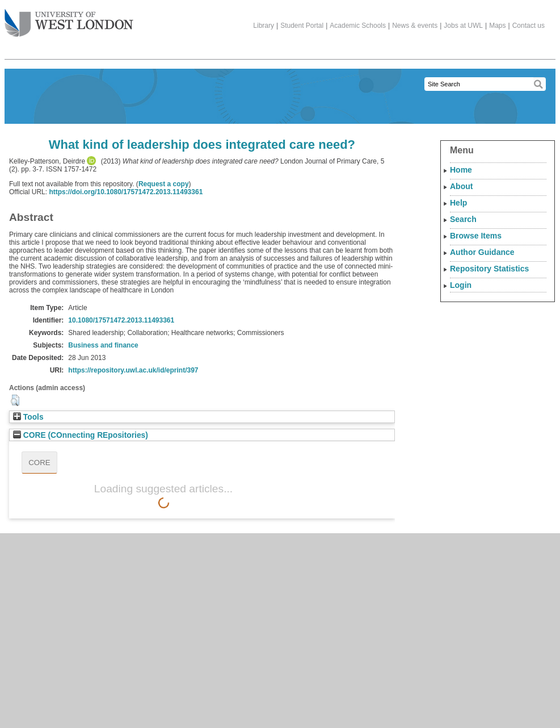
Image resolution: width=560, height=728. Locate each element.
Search (463, 219)
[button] (15, 400)
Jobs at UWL (463, 26)
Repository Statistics (489, 269)
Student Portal (302, 26)
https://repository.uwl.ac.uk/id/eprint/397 (133, 370)
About (461, 186)
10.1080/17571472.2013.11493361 (121, 320)
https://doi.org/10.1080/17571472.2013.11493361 (126, 192)
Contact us (529, 26)
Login (461, 285)
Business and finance (103, 345)
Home (461, 170)
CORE (39, 463)
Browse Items (476, 236)
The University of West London (69, 19)
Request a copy (164, 184)
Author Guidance (482, 252)
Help (458, 203)
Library (264, 26)
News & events (415, 26)
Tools (28, 417)
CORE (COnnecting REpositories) (81, 435)
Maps (497, 26)
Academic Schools (358, 26)
